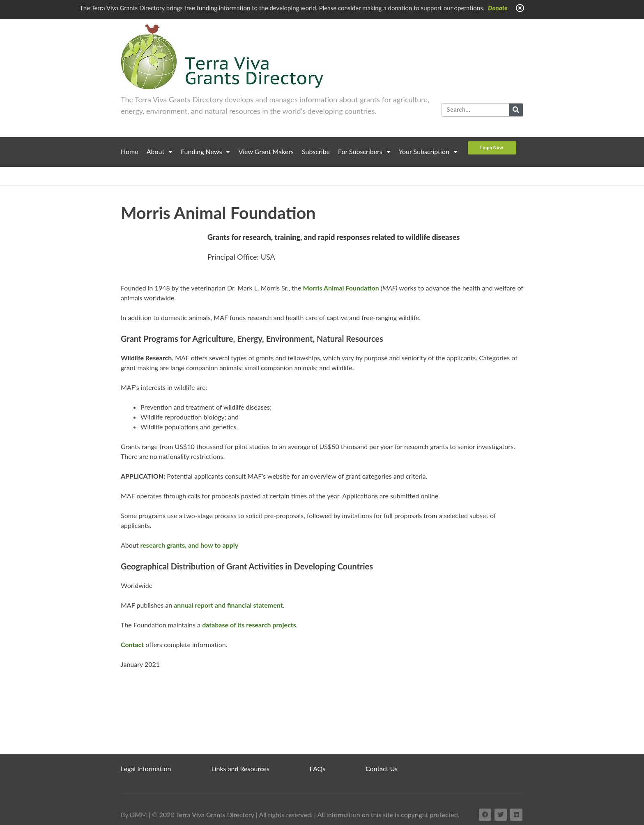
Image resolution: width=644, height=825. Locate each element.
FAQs (317, 769)
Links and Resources (240, 769)
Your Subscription (428, 152)
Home (130, 151)
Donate (498, 8)
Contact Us (382, 769)
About (160, 152)
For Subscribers (364, 152)
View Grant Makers (266, 151)
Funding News (205, 152)
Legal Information (146, 769)
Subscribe (316, 151)
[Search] (516, 110)
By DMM (134, 815)
